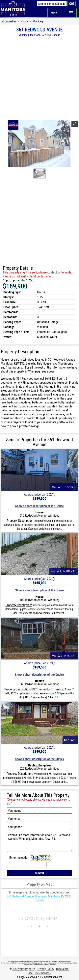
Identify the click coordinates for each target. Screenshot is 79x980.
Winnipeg (38, 21)
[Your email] (39, 819)
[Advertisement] (39, 78)
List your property (22, 969)
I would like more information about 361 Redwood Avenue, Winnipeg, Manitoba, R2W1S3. (39, 842)
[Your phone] (39, 827)
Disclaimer (63, 969)
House (24, 21)
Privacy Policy (45, 969)
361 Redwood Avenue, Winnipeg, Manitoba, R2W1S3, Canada (39, 898)
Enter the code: (19, 858)
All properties (9, 21)
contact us (54, 272)
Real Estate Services (39, 973)
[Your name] (39, 811)
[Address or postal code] (52, 4)
